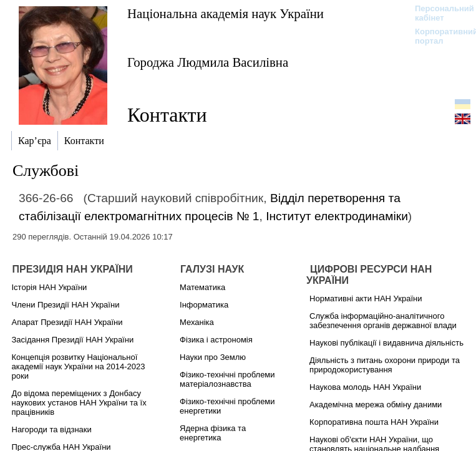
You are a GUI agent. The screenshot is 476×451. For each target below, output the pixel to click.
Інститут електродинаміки (337, 216)
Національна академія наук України (226, 13)
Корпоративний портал (438, 36)
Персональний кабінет (438, 13)
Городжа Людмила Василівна (208, 62)
